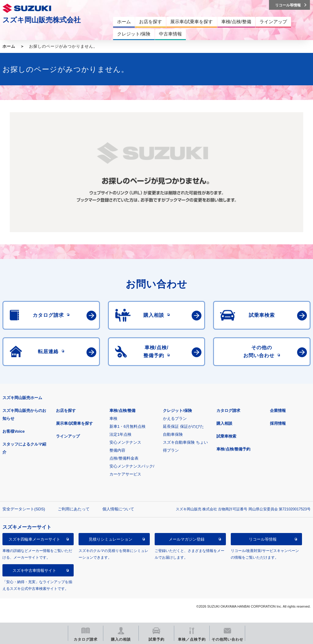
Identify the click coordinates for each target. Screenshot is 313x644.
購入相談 (224, 423)
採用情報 (278, 423)
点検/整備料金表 (124, 458)
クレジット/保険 (177, 411)
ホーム (9, 46)
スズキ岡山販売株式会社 (42, 20)
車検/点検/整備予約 (233, 449)
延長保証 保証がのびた (183, 426)
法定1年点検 (120, 434)
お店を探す (66, 411)
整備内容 (117, 450)
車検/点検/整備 (122, 411)
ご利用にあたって (74, 509)
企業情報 (278, 411)
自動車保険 (173, 434)
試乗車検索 (226, 436)
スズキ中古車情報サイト (34, 570)
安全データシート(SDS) (24, 509)
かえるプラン (175, 418)
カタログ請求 (228, 411)
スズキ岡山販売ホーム (22, 398)
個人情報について (118, 509)
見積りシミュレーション (110, 539)
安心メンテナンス (125, 442)
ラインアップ (68, 436)
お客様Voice (14, 431)
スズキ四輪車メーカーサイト (34, 539)
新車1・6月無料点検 (127, 426)
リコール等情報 (263, 539)
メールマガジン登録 (187, 539)
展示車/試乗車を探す (74, 423)
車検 (113, 418)
